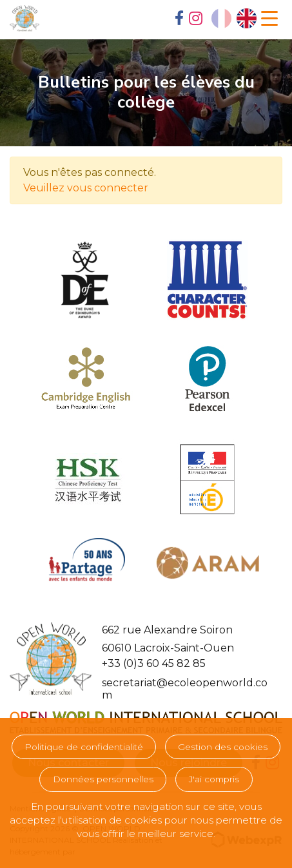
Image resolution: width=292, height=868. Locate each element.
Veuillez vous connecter (86, 188)
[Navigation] (269, 19)
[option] (247, 18)
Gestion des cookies (223, 747)
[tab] (179, 19)
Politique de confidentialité (84, 747)
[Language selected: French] (234, 18)
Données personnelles (103, 779)
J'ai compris (214, 779)
